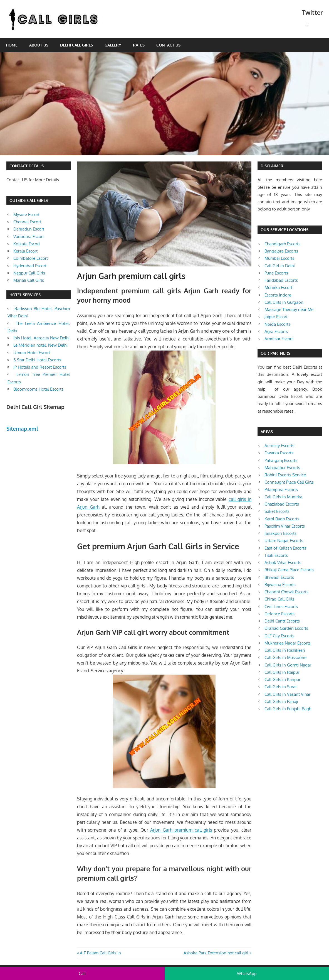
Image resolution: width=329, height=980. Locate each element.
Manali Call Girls (29, 280)
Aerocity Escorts (279, 446)
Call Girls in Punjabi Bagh (288, 709)
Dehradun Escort (29, 229)
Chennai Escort (27, 222)
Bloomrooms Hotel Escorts (38, 389)
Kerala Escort (25, 251)
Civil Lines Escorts (281, 607)
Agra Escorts (276, 331)
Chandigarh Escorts (282, 244)
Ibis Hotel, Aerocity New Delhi (41, 338)
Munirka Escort (278, 287)
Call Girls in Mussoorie (285, 657)
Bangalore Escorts (281, 251)
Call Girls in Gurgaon (284, 302)
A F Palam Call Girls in (100, 953)
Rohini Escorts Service (285, 475)
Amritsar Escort (279, 339)
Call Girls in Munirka (283, 497)
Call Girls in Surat (281, 687)
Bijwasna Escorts (280, 585)
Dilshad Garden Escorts (286, 628)
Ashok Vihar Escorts (283, 563)
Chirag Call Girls (279, 599)
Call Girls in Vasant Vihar (287, 694)
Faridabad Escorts (281, 280)
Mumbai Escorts (279, 258)
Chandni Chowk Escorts (286, 592)
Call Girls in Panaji (281, 701)
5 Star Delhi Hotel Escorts (37, 360)
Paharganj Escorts (281, 460)
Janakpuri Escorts (280, 533)
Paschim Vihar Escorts (285, 526)
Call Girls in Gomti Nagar (288, 665)
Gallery (113, 45)
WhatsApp (247, 973)
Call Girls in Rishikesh (285, 650)
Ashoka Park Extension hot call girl (216, 953)
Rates (139, 45)
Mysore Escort (26, 215)
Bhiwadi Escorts (279, 577)
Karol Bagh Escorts (282, 519)
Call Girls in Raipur (282, 672)
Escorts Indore (278, 295)
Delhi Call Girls (76, 45)
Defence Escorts (279, 614)
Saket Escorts (277, 511)
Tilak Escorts (276, 555)
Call (82, 973)
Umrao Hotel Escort (32, 353)
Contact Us (168, 45)
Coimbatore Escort (31, 258)
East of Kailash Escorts (285, 548)
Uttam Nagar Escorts (284, 541)
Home (12, 45)
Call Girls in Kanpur (282, 679)
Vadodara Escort (29, 237)
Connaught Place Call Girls (289, 482)
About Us (39, 45)
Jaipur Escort (276, 317)
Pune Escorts (276, 273)
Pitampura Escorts (281, 490)
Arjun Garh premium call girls (181, 830)
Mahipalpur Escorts (282, 468)
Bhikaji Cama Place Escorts (289, 570)
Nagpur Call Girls (29, 273)
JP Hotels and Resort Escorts (40, 367)
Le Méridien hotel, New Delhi (40, 345)
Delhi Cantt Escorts (282, 621)
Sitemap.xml (22, 428)
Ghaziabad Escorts (282, 504)
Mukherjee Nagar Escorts (288, 643)
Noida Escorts (277, 324)
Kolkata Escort (27, 244)
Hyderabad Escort (30, 266)
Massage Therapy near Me (289, 309)
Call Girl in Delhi (280, 266)
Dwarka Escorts (279, 453)
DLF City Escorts (279, 636)
